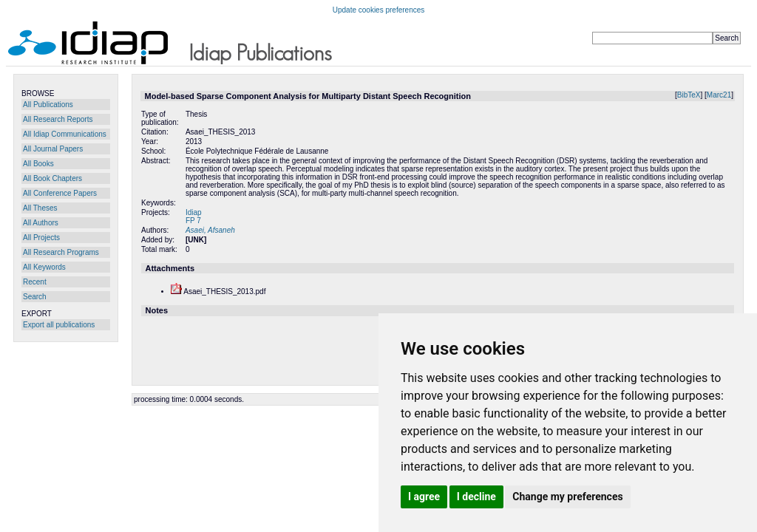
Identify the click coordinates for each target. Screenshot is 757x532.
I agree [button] (424, 497)
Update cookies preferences (379, 10)
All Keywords (44, 267)
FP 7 (193, 221)
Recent (35, 282)
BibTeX (689, 95)
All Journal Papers (53, 149)
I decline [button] (476, 497)
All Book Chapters (52, 178)
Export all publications (59, 325)
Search (35, 297)
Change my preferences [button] (567, 497)
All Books (38, 164)
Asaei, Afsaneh (210, 230)
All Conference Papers (60, 193)
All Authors (41, 223)
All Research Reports (58, 119)
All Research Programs (61, 252)
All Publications (48, 105)
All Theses (40, 208)
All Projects (41, 238)
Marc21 (719, 95)
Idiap (194, 212)
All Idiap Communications (65, 134)
